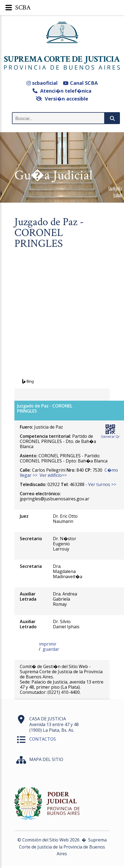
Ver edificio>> (53, 475)
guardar (51, 649)
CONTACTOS (43, 739)
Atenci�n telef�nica (62, 91)
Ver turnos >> (102, 484)
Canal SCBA (80, 83)
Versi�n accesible (62, 99)
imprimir (48, 644)
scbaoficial (42, 83)
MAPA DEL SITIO (46, 759)
